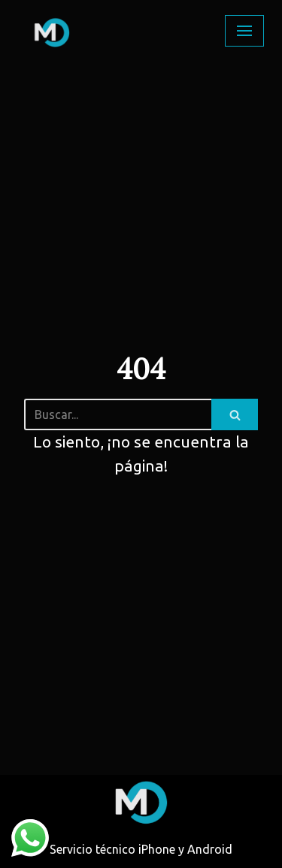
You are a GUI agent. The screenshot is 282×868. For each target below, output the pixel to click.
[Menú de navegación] (244, 31)
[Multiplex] (53, 31)
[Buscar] (118, 414)
